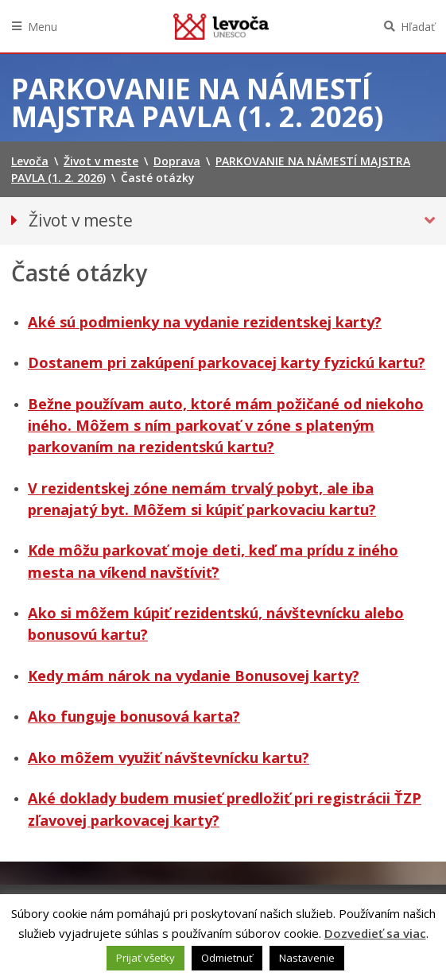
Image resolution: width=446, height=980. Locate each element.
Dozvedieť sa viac (375, 933)
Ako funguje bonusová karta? (134, 716)
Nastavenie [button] (307, 958)
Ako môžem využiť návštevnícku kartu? (169, 757)
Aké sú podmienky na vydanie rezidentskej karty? (205, 322)
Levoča (221, 26)
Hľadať (418, 27)
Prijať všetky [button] (145, 958)
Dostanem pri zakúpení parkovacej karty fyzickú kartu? (227, 362)
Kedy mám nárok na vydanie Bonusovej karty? (194, 676)
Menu (43, 27)
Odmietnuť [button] (227, 958)
